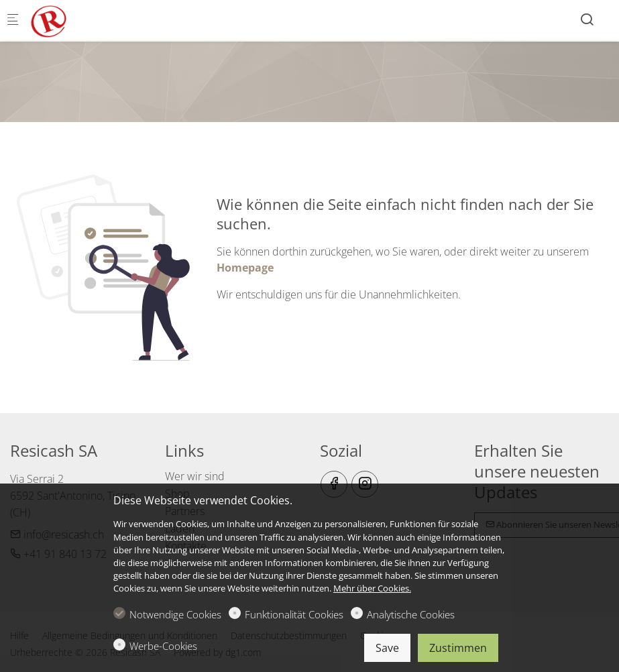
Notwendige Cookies (175, 614)
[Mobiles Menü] (13, 20)
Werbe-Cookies (163, 646)
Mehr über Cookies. (372, 588)
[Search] (587, 19)
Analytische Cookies (411, 614)
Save (387, 648)
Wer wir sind (195, 476)
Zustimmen (458, 648)
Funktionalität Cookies (294, 614)
